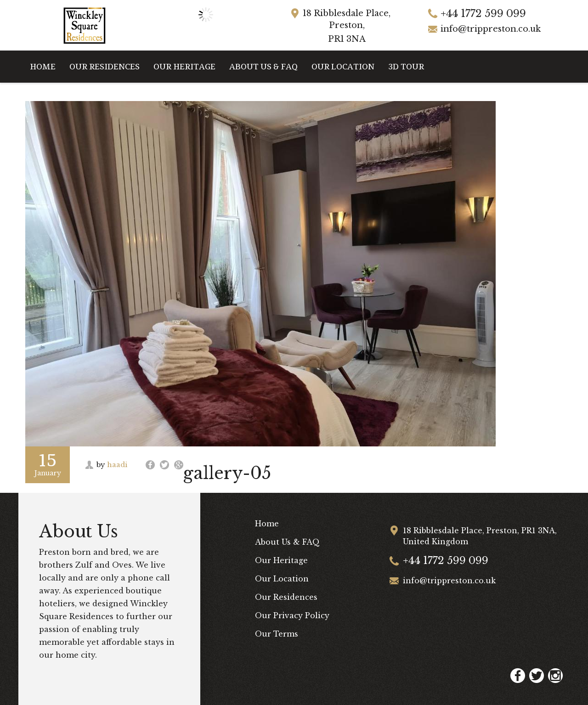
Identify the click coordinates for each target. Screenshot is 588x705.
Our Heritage (184, 66)
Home (43, 66)
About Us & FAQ (263, 66)
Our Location (343, 66)
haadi (117, 465)
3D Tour (406, 66)
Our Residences (105, 66)
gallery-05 (227, 473)
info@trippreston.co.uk (491, 29)
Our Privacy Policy (292, 615)
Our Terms (277, 634)
